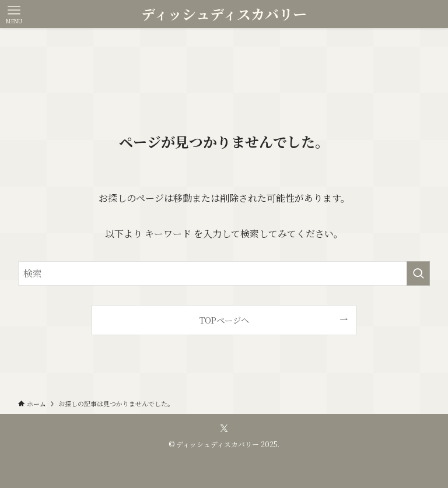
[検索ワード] (224, 273)
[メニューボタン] (14, 14)
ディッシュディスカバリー (224, 14)
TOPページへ (224, 320)
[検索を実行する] (418, 273)
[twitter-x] (224, 429)
